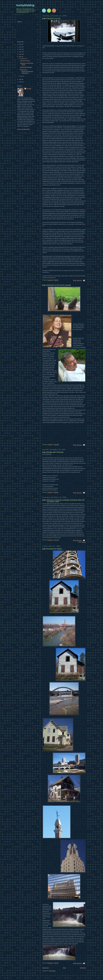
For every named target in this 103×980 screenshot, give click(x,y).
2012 (20, 49)
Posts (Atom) (53, 971)
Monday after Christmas (55, 452)
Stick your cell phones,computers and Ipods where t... (27, 71)
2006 (20, 82)
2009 (20, 57)
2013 (20, 47)
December (23, 59)
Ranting (84, 542)
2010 (20, 54)
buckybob (29, 89)
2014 (20, 44)
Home (64, 968)
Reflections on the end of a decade (59, 285)
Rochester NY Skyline (54, 549)
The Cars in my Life (54, 18)
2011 (20, 52)
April (22, 76)
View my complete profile (23, 129)
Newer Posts (46, 968)
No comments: (78, 280)
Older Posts (83, 968)
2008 (20, 79)
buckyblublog (25, 5)
